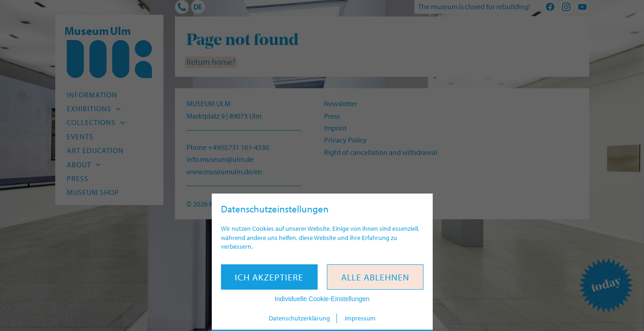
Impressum (360, 318)
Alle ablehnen (375, 277)
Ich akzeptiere (269, 277)
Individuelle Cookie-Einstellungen (322, 299)
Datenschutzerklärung (299, 318)
